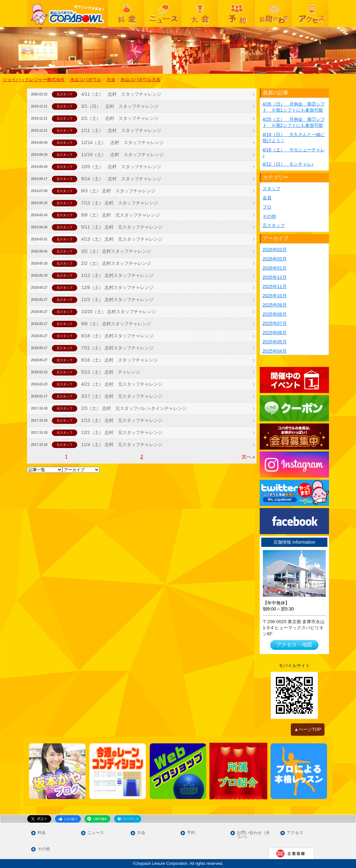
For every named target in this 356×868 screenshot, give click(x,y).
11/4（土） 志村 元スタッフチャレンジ (122, 444)
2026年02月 (275, 259)
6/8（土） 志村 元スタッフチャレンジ (120, 215)
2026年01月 (275, 268)
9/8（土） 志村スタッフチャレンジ (116, 324)
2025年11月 (275, 286)
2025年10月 (275, 296)
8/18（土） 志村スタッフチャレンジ (117, 336)
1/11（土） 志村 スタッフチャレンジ (121, 130)
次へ (247, 457)
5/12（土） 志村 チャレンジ (111, 372)
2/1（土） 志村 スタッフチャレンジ (120, 118)
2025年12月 (275, 277)
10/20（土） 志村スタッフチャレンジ (119, 312)
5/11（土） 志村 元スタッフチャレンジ (122, 227)
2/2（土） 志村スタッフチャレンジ (116, 263)
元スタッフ (274, 225)
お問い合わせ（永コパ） (253, 835)
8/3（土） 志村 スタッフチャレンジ (118, 191)
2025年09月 (275, 305)
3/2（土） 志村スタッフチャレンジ (116, 251)
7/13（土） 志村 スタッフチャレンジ (120, 203)
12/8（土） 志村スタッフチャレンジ (117, 287)
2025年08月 (275, 314)
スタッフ (271, 189)
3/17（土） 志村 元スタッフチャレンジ (122, 396)
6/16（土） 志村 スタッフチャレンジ (120, 360)
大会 (141, 833)
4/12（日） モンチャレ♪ (288, 164)
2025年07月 (275, 323)
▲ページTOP (308, 729)
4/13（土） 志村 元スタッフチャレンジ (122, 239)
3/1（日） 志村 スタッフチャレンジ (120, 106)
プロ (267, 207)
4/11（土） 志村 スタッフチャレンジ (121, 94)
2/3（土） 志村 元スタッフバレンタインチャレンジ (134, 408)
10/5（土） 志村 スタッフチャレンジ (121, 167)
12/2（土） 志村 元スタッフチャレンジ (122, 432)
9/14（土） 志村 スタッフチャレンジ (121, 179)
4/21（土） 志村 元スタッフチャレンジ (122, 384)
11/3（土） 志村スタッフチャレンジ (117, 300)
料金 (42, 833)
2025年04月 (275, 351)
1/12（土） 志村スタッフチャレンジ (117, 275)
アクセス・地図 (294, 645)
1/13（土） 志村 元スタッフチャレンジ (122, 420)
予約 (191, 833)
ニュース (96, 833)
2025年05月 (275, 342)
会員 (267, 198)
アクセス (295, 833)
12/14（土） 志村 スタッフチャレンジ (122, 142)
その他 (269, 216)
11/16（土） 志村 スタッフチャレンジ (122, 155)
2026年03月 (275, 250)
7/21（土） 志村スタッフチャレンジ (117, 348)
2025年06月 (275, 333)
